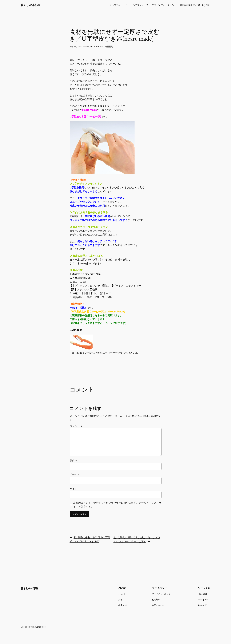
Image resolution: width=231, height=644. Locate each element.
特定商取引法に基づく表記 (195, 5)
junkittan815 (96, 46)
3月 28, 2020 (76, 46)
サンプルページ (118, 5)
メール (75, 474)
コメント (76, 426)
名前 (73, 460)
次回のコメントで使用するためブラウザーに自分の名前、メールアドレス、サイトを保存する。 (117, 505)
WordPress (40, 627)
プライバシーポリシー (164, 5)
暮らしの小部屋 (31, 5)
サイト (73, 489)
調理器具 (109, 46)
